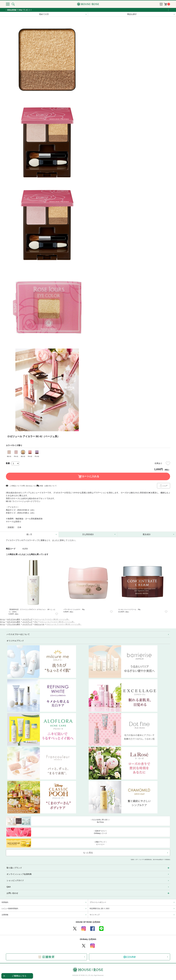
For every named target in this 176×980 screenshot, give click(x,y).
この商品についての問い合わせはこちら (23, 486)
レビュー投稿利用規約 (10, 909)
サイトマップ (95, 915)
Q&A (9, 887)
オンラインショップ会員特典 (19, 874)
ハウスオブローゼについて (18, 634)
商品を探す (132, 14)
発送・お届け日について (48, 486)
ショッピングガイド (15, 880)
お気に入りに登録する (168, 463)
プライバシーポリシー (98, 902)
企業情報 (5, 915)
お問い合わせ (12, 893)
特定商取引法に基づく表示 (100, 909)
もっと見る (88, 853)
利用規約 (5, 902)
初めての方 (44, 14)
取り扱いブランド (14, 868)
